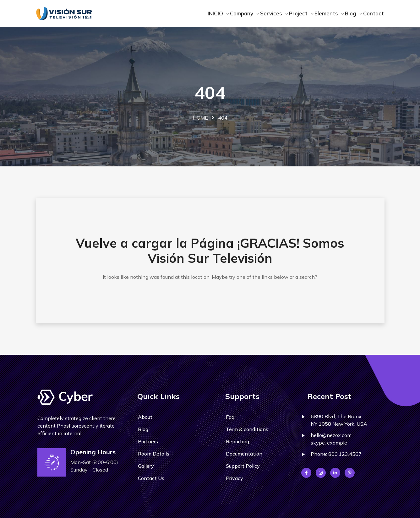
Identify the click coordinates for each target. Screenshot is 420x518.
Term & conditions (247, 429)
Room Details (154, 454)
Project (299, 13)
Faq (230, 417)
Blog (351, 13)
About (145, 417)
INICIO (216, 13)
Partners (148, 441)
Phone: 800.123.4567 (336, 454)
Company (242, 13)
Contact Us (151, 478)
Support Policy (243, 466)
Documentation (244, 454)
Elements (327, 13)
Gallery (146, 466)
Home (200, 118)
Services (272, 13)
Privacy (235, 478)
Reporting (237, 441)
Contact (374, 13)
